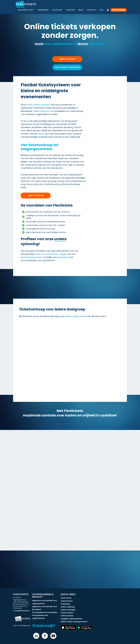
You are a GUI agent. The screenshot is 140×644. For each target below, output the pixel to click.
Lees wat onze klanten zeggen (51, 254)
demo (42, 134)
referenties (63, 257)
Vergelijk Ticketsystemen (71, 619)
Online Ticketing (67, 607)
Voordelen (43, 10)
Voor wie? (57, 10)
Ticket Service (67, 601)
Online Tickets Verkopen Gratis (74, 622)
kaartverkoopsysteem (32, 257)
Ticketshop (65, 604)
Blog (81, 10)
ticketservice (45, 111)
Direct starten (36, 196)
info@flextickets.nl (22, 611)
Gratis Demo (66, 598)
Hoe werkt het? (26, 10)
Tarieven (70, 10)
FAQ (101, 10)
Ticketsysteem (67, 613)
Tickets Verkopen (68, 610)
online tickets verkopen (38, 105)
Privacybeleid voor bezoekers (45, 612)
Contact (91, 10)
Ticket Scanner (67, 616)
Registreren (119, 10)
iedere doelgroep (74, 316)
